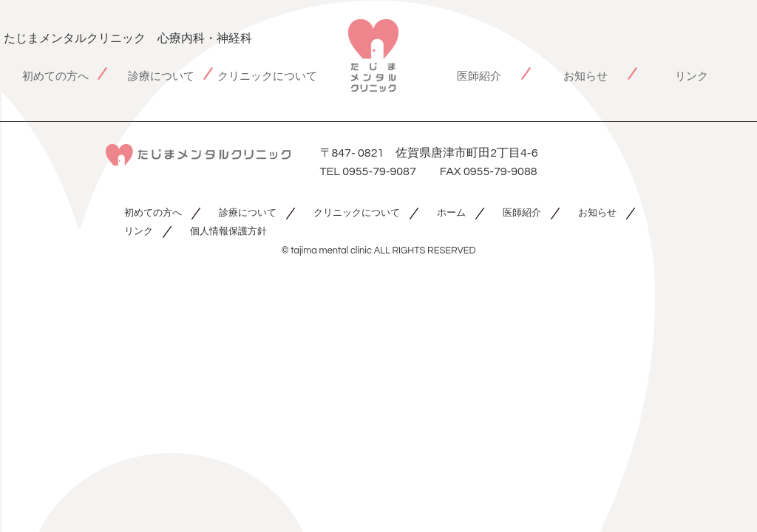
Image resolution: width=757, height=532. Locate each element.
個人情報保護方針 (228, 232)
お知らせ (585, 76)
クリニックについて (267, 76)
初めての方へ (55, 76)
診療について (161, 76)
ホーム (451, 213)
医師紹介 (479, 76)
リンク (692, 76)
